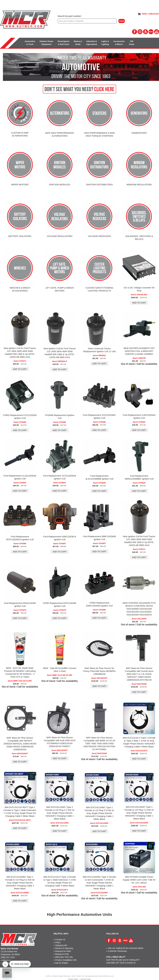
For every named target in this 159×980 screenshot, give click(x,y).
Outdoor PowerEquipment (46, 43)
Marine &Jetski (78, 43)
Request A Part (62, 954)
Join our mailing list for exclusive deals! (126, 948)
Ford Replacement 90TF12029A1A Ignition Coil (20, 538)
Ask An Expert (61, 963)
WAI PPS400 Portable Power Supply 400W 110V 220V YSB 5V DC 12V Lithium (139, 880)
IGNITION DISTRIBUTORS (99, 184)
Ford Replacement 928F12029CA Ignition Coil (60, 538)
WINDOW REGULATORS (139, 184)
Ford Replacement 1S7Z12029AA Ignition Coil (60, 477)
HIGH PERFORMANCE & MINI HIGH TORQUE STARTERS (99, 134)
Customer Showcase (117, 951)
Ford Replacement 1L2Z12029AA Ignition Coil (20, 477)
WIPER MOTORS (20, 184)
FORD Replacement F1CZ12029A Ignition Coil (20, 417)
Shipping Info (61, 945)
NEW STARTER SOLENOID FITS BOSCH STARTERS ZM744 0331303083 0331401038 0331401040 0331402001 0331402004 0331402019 (139, 609)
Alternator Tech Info (64, 957)
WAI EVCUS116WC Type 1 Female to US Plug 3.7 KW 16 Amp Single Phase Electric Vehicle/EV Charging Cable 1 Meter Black (60, 813)
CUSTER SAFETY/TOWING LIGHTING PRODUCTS (99, 289)
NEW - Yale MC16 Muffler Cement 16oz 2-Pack (60, 670)
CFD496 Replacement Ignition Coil (60, 417)
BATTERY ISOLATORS (20, 236)
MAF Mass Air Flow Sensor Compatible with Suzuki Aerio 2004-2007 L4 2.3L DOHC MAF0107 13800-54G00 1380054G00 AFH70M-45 (139, 674)
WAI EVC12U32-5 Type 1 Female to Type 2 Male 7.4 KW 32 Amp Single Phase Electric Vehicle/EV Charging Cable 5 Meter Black (139, 742)
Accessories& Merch (119, 43)
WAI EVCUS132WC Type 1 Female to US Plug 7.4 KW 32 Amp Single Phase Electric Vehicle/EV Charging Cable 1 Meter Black (139, 813)
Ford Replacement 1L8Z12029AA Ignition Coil (139, 416)
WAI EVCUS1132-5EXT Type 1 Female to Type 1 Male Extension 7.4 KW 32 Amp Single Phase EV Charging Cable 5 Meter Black (20, 812)
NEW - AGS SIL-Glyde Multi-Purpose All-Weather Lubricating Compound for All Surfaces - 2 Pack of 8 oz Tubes (20, 672)
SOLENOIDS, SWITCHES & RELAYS (139, 238)
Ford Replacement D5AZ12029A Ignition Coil (20, 605)
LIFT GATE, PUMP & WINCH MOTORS (60, 289)
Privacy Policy (73, 979)
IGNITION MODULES (60, 184)
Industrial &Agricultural (92, 43)
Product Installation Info (66, 960)
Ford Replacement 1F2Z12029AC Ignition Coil (99, 416)
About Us (7, 960)
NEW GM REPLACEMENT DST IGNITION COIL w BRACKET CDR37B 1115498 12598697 (139, 351)
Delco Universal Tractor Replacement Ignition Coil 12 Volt (99, 350)
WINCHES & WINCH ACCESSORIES (20, 289)
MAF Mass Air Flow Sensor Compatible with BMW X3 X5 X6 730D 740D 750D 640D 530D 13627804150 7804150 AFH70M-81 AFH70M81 (99, 743)
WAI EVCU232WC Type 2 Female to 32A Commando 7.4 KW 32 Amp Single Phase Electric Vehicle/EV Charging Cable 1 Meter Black (99, 883)
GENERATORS (139, 133)
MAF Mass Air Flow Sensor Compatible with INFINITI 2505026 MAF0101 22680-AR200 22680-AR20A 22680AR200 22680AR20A (20, 744)
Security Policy (86, 979)
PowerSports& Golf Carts (64, 43)
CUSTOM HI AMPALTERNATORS (20, 134)
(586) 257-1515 (8, 957)
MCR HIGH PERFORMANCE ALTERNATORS (60, 134)
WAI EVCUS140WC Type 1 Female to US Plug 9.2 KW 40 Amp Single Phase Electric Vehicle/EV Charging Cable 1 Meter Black (20, 883)
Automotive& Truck (30, 43)
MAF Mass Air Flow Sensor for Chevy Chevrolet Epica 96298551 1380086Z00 (99, 671)
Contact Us (60, 939)
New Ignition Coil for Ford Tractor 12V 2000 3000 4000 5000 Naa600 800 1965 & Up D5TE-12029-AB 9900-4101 (20, 353)
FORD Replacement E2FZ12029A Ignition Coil (60, 605)
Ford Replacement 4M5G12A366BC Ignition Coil (139, 477)
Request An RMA (63, 951)
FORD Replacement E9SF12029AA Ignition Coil (99, 604)
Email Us (131, 963)
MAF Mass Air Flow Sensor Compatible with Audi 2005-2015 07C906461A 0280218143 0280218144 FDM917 (60, 742)
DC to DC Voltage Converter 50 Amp (139, 289)
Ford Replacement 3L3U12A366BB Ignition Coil (99, 477)
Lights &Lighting (105, 43)
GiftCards (132, 43)
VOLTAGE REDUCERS (99, 236)
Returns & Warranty (64, 948)
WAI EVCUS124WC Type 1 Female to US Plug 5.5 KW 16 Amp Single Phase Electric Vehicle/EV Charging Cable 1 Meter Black (99, 813)
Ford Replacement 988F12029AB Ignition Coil (99, 538)
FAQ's (58, 942)
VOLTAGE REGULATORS (60, 236)
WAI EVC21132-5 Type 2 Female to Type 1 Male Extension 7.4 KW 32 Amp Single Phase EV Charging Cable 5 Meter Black (60, 881)
